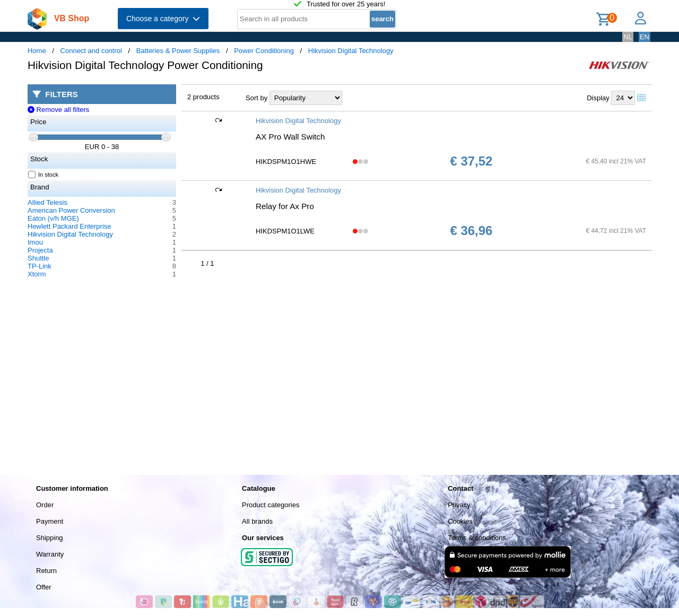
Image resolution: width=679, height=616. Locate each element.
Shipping (50, 538)
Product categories (271, 505)
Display (598, 98)
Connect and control (91, 51)
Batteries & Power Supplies (178, 51)
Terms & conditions (477, 538)
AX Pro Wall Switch (290, 137)
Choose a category (163, 19)
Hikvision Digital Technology (351, 51)
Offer (44, 587)
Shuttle (38, 258)
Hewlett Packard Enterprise (69, 226)
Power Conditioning (264, 51)
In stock (43, 175)
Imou (35, 242)
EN (645, 37)
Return (46, 571)
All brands (257, 521)
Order (45, 505)
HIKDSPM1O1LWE (285, 231)
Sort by (256, 98)
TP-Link (40, 266)
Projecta (40, 250)
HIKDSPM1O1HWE (286, 162)
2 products (203, 97)
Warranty (50, 554)
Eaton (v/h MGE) (53, 218)
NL (628, 37)
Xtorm (37, 274)
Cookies (460, 521)
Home (37, 51)
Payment (50, 521)
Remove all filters (58, 110)
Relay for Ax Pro (285, 206)
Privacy (459, 505)
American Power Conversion (71, 210)
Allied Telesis (47, 202)
